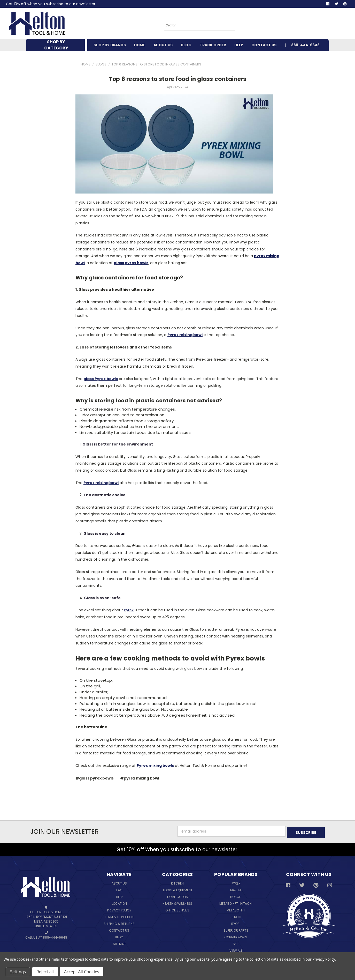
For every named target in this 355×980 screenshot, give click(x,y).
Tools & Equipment (177, 889)
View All (236, 949)
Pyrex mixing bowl (185, 335)
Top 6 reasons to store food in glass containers (178, 79)
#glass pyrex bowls (95, 778)
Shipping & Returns (119, 922)
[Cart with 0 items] (313, 25)
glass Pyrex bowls (101, 379)
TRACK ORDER (213, 45)
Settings (18, 972)
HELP (239, 45)
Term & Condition (119, 916)
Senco (236, 916)
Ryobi (236, 922)
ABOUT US (163, 45)
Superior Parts (236, 929)
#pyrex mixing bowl (140, 778)
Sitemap (119, 943)
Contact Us (119, 929)
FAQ (119, 889)
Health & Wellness (177, 902)
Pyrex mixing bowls (155, 766)
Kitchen (177, 882)
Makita (236, 889)
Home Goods (177, 896)
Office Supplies (177, 909)
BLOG (186, 45)
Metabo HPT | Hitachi (236, 902)
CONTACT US (264, 45)
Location (119, 902)
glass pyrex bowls (131, 263)
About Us (119, 882)
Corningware (236, 936)
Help (119, 896)
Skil (236, 943)
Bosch (236, 896)
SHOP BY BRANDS (110, 45)
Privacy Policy (119, 909)
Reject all (45, 972)
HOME (140, 45)
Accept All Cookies (82, 972)
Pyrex (129, 610)
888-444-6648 (305, 45)
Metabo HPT (236, 909)
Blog (119, 936)
